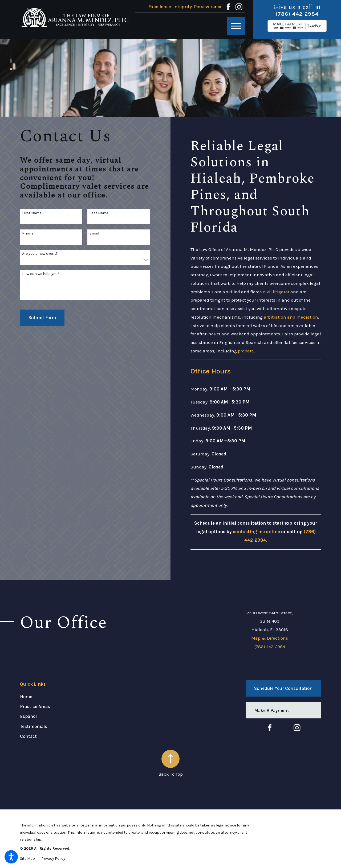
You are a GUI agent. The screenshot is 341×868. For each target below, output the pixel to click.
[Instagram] (239, 7)
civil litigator (276, 292)
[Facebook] (228, 7)
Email (94, 233)
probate (246, 351)
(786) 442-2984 (297, 14)
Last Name (99, 213)
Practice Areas (35, 706)
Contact (28, 736)
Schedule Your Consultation (283, 688)
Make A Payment (272, 710)
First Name (32, 213)
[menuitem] (70, 697)
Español (28, 716)
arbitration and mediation (291, 317)
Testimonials (34, 726)
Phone (28, 233)
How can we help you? (41, 274)
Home (26, 697)
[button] (11, 857)
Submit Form (42, 318)
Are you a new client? (40, 254)
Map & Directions (270, 638)
